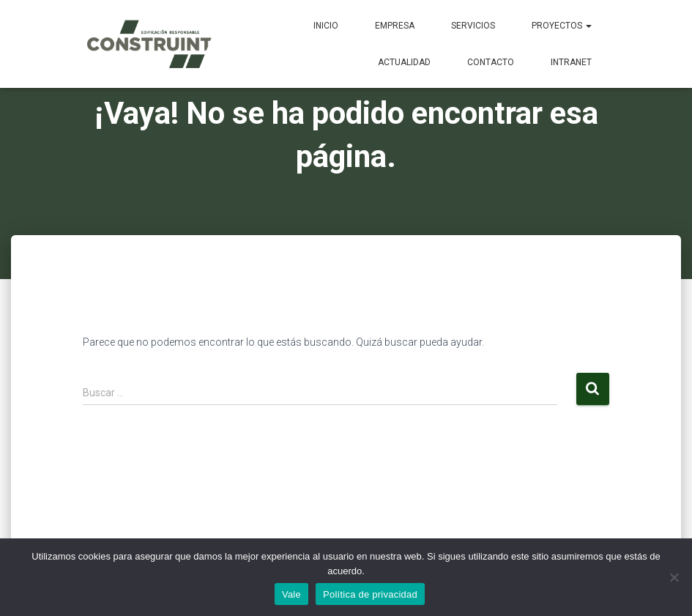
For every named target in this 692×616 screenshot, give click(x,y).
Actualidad (404, 62)
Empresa (395, 26)
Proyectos (562, 26)
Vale (291, 594)
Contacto (491, 62)
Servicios (473, 26)
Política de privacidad (370, 594)
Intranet (571, 62)
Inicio (326, 26)
